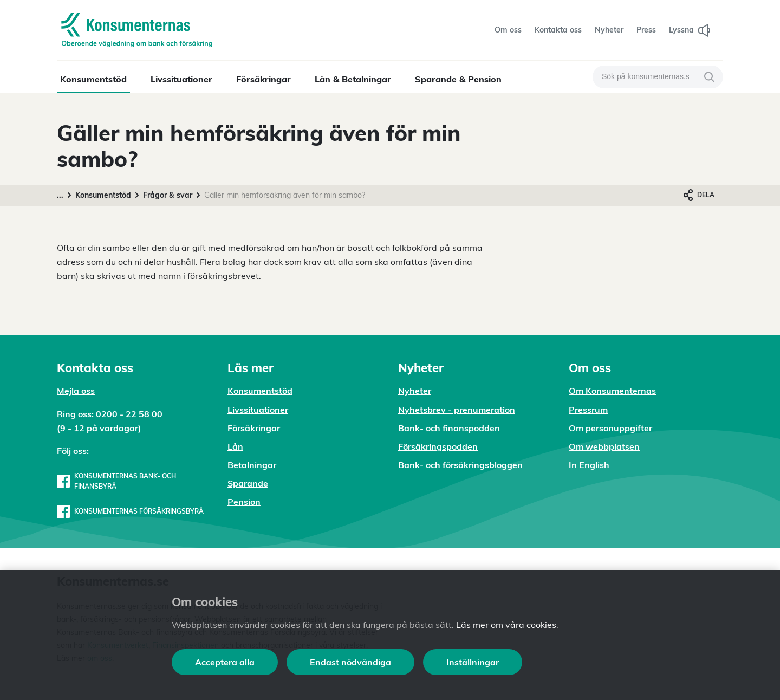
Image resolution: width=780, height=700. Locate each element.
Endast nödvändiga (350, 662)
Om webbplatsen (604, 446)
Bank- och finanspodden (449, 428)
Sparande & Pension (458, 79)
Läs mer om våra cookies (506, 625)
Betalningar (252, 465)
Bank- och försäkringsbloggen (460, 465)
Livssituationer (181, 79)
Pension (244, 502)
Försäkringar (264, 79)
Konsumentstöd (93, 79)
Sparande (248, 483)
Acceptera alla (225, 662)
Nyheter (415, 391)
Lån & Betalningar (353, 79)
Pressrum (588, 410)
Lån (235, 446)
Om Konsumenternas (612, 391)
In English (589, 465)
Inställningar (473, 662)
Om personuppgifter (610, 428)
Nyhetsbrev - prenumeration (457, 410)
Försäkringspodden (438, 446)
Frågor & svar (168, 195)
